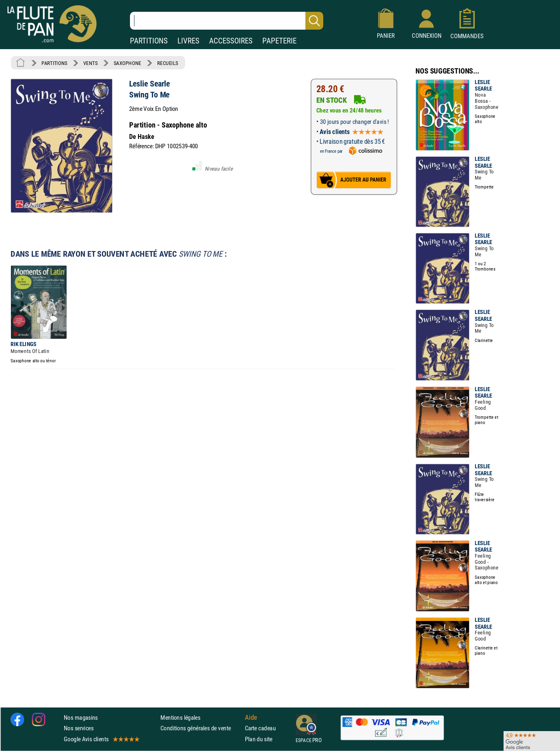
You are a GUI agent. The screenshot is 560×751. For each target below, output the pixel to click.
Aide (251, 718)
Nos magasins (81, 718)
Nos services (79, 728)
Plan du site (259, 739)
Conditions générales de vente (201, 728)
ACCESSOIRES (231, 41)
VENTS (90, 63)
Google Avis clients (101, 739)
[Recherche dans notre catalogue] (227, 21)
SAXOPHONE (128, 63)
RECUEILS (168, 63)
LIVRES (188, 41)
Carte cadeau (260, 728)
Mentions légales (180, 718)
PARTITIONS (149, 41)
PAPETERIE (279, 41)
